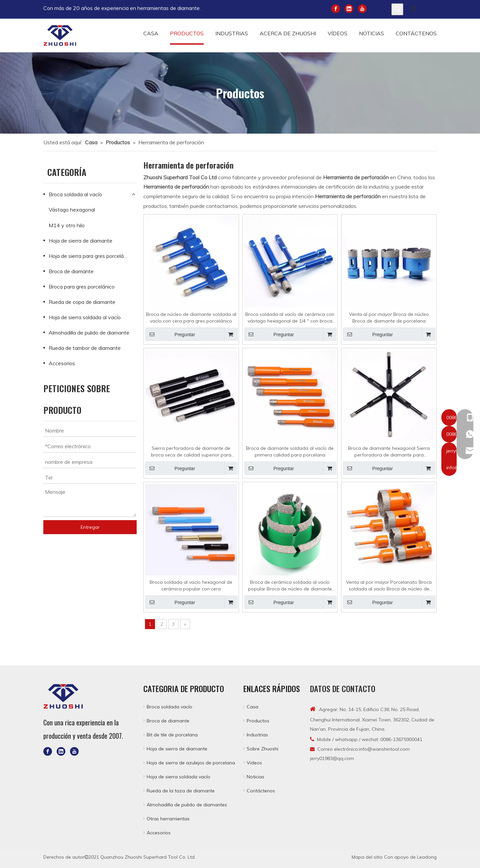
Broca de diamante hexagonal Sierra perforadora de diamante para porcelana (389, 452)
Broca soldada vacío (169, 707)
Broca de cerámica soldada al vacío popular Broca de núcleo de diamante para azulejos (290, 586)
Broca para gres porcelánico (82, 287)
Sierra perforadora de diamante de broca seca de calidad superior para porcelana (191, 452)
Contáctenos (261, 791)
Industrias (257, 735)
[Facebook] (336, 8)
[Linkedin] (349, 8)
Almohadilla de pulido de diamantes (187, 805)
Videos (254, 763)
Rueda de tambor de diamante (85, 348)
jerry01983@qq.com (332, 758)
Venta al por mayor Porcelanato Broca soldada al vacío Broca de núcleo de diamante (389, 586)
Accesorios (62, 363)
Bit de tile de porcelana (172, 735)
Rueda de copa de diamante (82, 302)
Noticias (255, 777)
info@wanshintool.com (384, 749)
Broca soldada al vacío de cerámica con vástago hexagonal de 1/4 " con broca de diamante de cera (290, 318)
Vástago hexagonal (72, 210)
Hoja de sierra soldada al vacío (85, 317)
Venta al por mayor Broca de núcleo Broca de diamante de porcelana (389, 318)
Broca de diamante (71, 271)
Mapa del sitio (367, 857)
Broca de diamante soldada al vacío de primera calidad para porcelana (290, 451)
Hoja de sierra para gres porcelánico (91, 256)
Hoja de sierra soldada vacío (178, 777)
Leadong (427, 857)
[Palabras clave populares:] (397, 9)
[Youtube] (362, 8)
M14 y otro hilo (67, 225)
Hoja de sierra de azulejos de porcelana (191, 763)
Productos (258, 721)
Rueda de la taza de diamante (181, 791)
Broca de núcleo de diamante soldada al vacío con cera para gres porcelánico (191, 318)
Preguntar (170, 334)
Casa (252, 707)
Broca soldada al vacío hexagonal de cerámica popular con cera (191, 585)
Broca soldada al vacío (75, 194)
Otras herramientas (168, 819)
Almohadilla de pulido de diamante (89, 333)
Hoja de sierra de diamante (80, 241)
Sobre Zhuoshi (262, 749)
